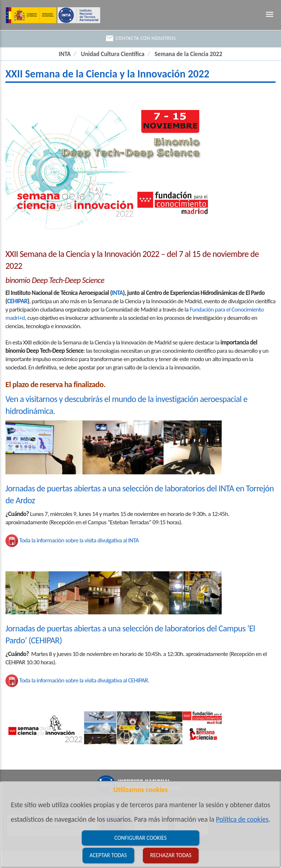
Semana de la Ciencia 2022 (189, 54)
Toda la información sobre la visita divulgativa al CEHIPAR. (84, 680)
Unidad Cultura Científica (113, 54)
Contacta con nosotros (141, 38)
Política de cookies (242, 819)
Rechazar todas (171, 855)
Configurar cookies (140, 838)
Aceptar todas (108, 855)
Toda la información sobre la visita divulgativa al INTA (79, 540)
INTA (65, 54)
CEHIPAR (17, 301)
